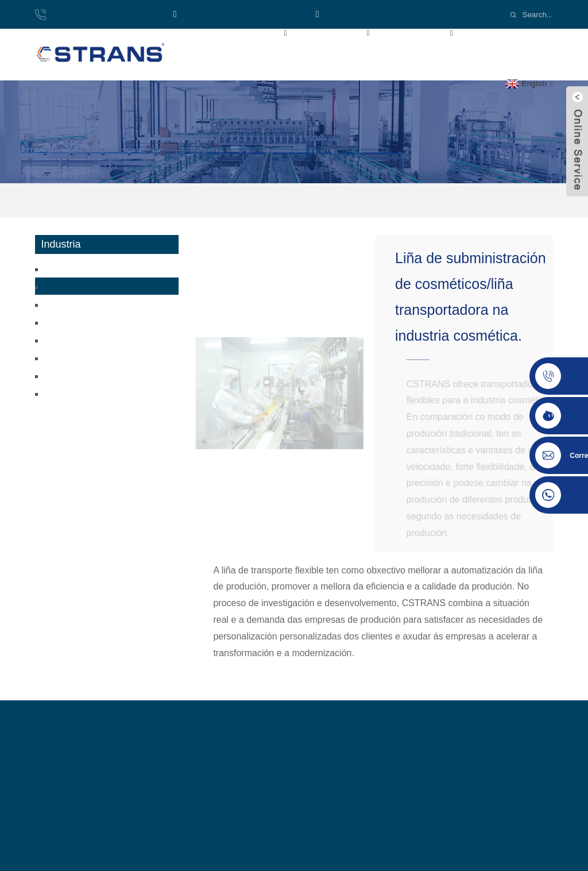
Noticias (201, 58)
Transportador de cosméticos (357, 200)
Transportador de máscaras (91, 321)
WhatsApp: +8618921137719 (240, 14)
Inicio (195, 32)
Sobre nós (263, 32)
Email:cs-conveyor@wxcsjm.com (390, 14)
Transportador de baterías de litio (104, 304)
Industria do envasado (83, 357)
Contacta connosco (292, 58)
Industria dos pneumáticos (90, 375)
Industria (429, 32)
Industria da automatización (93, 393)
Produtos (347, 32)
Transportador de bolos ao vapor (101, 268)
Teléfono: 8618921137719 (103, 14)
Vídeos (500, 32)
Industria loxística (77, 339)
